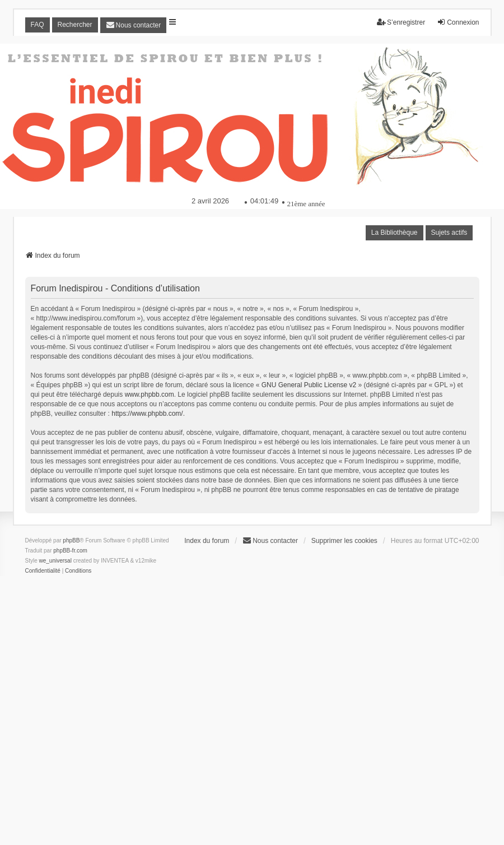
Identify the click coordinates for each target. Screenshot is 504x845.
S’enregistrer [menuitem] (401, 22)
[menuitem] (134, 25)
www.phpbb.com (150, 394)
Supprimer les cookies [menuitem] (344, 541)
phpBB (71, 540)
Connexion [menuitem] (458, 22)
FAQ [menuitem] (38, 25)
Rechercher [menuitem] (75, 25)
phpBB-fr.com (70, 551)
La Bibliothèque (395, 233)
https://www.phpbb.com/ (147, 414)
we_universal (55, 561)
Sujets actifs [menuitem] (449, 233)
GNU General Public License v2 (309, 385)
